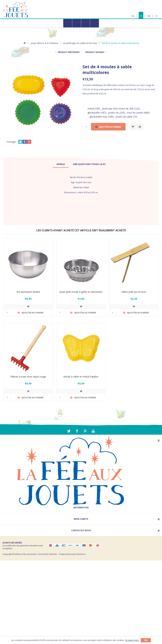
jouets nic (113, 113)
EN (149, 16)
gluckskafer (94, 113)
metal (91, 109)
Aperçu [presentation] (61, 164)
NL (133, 16)
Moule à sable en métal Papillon (81, 377)
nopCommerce (78, 554)
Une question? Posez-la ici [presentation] (89, 164)
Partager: (11, 142)
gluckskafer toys (98, 117)
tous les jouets (135, 113)
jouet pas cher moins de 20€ (118, 109)
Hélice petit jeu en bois (134, 292)
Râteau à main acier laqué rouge (28, 377)
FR (141, 16)
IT (157, 16)
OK (146, 640)
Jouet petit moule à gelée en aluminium (81, 292)
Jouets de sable (124, 117)
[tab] (61, 164)
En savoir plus (132, 640)
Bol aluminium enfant (28, 292)
